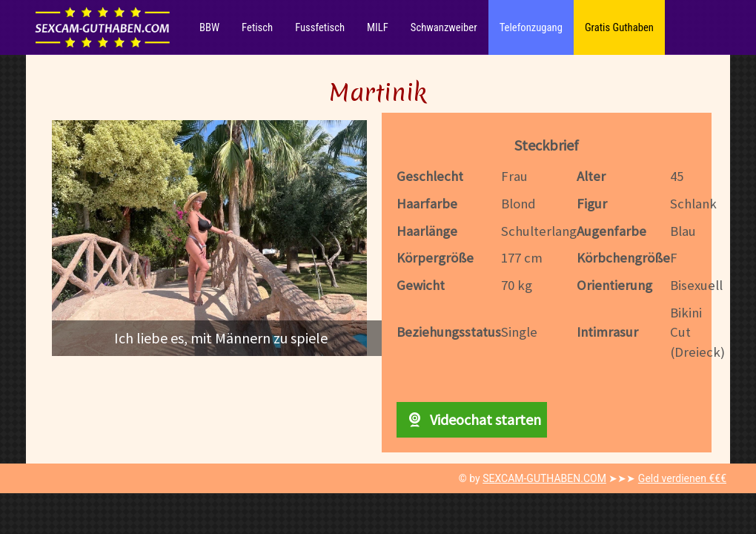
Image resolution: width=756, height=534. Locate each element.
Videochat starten (471, 419)
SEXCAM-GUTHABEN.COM (544, 478)
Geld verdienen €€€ (682, 478)
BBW (209, 27)
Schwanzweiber (444, 27)
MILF (378, 27)
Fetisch (257, 27)
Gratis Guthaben (619, 27)
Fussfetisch (320, 27)
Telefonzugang (531, 27)
